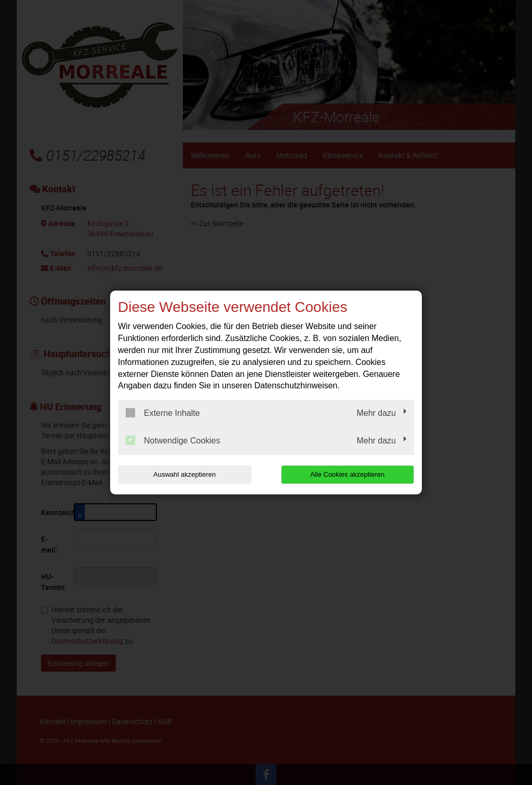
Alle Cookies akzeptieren (347, 474)
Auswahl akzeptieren (184, 474)
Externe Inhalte (163, 413)
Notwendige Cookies (173, 440)
